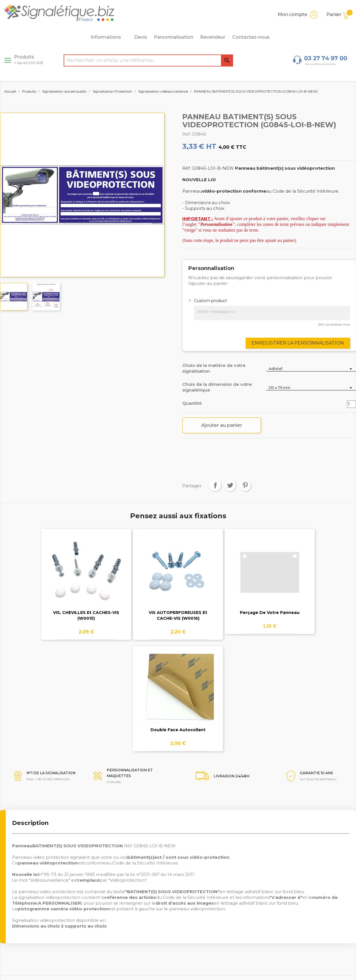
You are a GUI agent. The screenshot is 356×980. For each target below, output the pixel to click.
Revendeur (213, 37)
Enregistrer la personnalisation (298, 343)
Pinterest (245, 485)
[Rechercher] (148, 60)
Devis (141, 37)
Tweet (230, 485)
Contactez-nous (251, 37)
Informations (109, 37)
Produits (29, 60)
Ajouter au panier (222, 425)
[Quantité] (351, 404)
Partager (215, 485)
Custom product (211, 301)
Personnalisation (174, 37)
